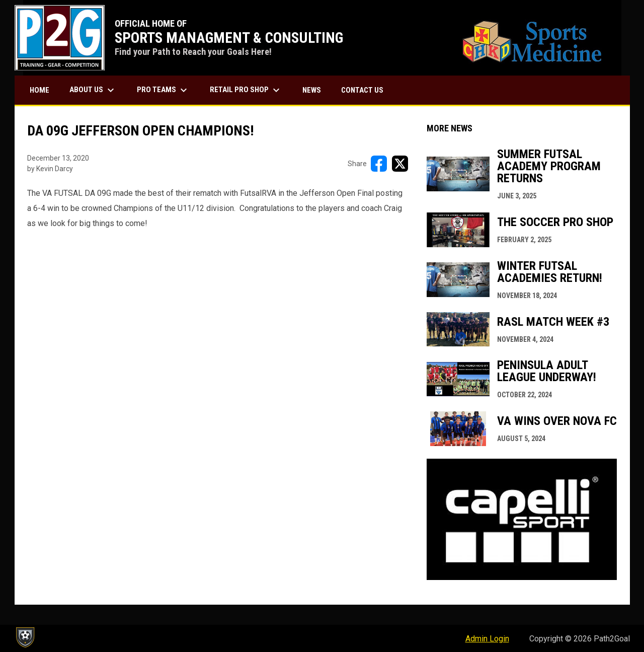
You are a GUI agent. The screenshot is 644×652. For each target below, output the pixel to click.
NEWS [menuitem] (312, 90)
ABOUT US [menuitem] (93, 90)
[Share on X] (400, 164)
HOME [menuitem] (39, 90)
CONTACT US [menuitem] (362, 90)
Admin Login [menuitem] (487, 639)
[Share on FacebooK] (379, 164)
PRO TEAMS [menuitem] (163, 90)
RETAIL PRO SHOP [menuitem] (246, 90)
